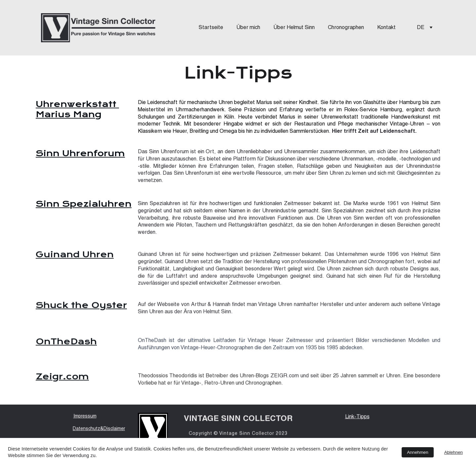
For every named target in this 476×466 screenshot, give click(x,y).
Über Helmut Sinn (294, 28)
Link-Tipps (357, 417)
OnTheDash (66, 342)
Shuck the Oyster (81, 306)
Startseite (211, 28)
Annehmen (417, 452)
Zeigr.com (62, 377)
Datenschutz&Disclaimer (99, 430)
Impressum (85, 417)
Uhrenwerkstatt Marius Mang (77, 109)
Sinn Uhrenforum (80, 153)
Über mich (248, 28)
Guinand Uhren (75, 255)
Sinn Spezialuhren (84, 204)
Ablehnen (454, 452)
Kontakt (386, 28)
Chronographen (346, 28)
